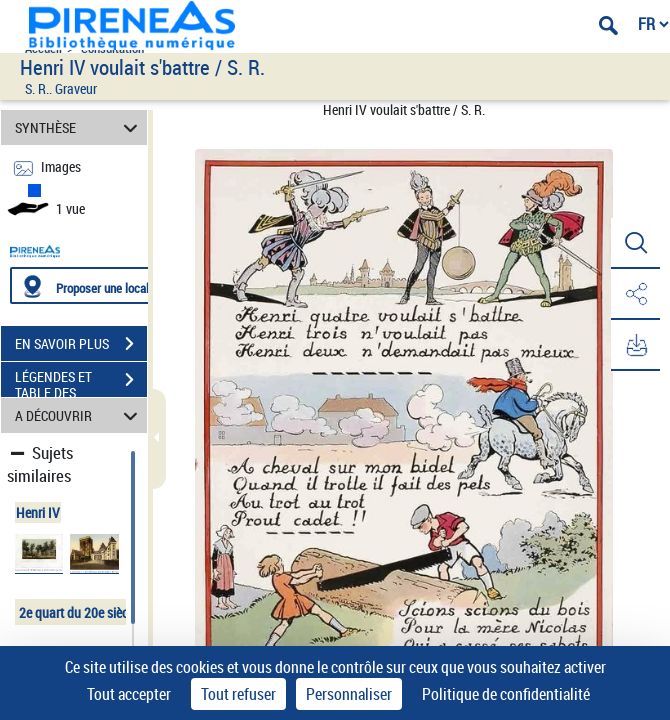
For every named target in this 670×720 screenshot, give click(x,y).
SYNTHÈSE (79, 127)
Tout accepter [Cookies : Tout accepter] (129, 694)
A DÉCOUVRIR (79, 415)
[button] (635, 244)
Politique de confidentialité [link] (506, 694)
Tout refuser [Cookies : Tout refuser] (238, 694)
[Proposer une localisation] (105, 285)
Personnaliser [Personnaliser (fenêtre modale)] (349, 694)
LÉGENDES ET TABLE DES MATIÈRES (81, 382)
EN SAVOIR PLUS (81, 344)
